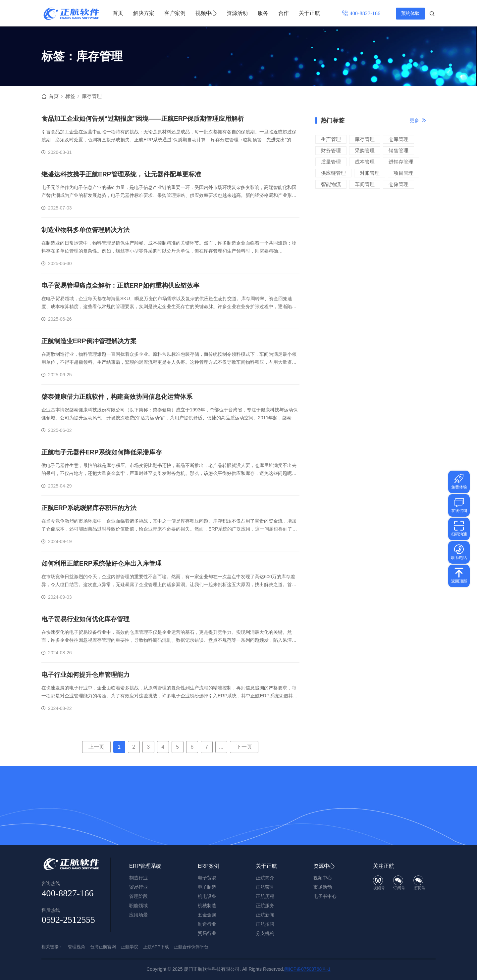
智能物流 (331, 185)
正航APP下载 (156, 947)
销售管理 (398, 151)
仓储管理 (398, 185)
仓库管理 (398, 140)
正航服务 (265, 906)
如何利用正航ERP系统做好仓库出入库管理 (105, 564)
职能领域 (138, 906)
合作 (284, 13)
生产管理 (331, 140)
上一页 (96, 747)
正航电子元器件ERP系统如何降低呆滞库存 (105, 453)
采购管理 (365, 151)
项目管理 (403, 173)
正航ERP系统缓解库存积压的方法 (91, 508)
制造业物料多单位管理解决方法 (88, 230)
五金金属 (207, 915)
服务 (263, 13)
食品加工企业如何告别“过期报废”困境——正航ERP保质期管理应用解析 (148, 119)
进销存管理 (401, 162)
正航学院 (130, 947)
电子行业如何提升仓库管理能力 (88, 675)
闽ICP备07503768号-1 (307, 969)
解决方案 (144, 13)
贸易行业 (207, 934)
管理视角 (77, 947)
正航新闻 (265, 915)
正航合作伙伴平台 (191, 947)
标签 (71, 96)
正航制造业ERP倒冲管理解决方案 (91, 342)
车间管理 (365, 185)
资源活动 (237, 13)
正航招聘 (265, 924)
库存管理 (365, 140)
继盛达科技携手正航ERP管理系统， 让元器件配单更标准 (125, 175)
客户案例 (175, 13)
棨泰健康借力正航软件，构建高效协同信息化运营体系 (121, 397)
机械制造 (207, 906)
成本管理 (365, 162)
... (221, 747)
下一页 (244, 747)
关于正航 (309, 13)
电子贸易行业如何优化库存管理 (88, 620)
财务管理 (331, 151)
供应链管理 (333, 173)
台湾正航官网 (103, 947)
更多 (414, 121)
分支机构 (265, 934)
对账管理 (370, 173)
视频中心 (206, 13)
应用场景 (138, 915)
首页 (118, 13)
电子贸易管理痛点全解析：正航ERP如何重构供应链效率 (124, 286)
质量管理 (331, 162)
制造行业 (207, 924)
